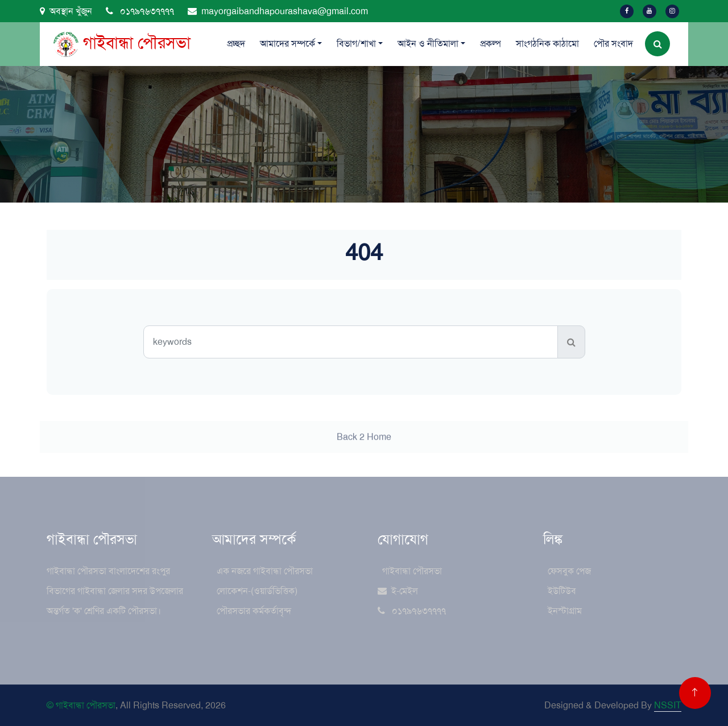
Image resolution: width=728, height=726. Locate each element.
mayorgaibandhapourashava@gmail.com (278, 11)
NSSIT (668, 705)
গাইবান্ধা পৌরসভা (412, 571)
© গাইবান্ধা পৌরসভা (81, 705)
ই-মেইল (398, 591)
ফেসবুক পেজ (569, 571)
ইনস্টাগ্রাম (565, 611)
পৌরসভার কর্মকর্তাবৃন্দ (254, 611)
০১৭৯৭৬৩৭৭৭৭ (140, 11)
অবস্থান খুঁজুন (66, 11)
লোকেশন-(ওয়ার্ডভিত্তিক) (257, 591)
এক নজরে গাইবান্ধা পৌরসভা (265, 571)
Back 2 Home (364, 446)
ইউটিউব (562, 591)
